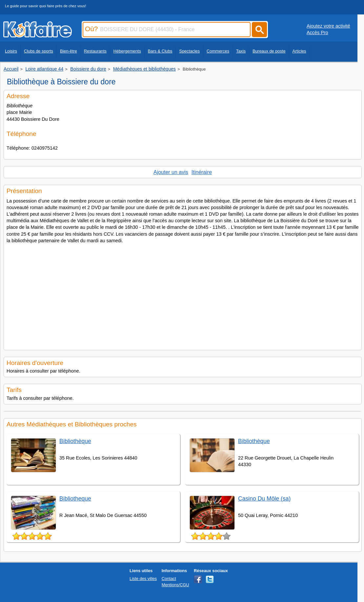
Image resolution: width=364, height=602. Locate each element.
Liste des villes (143, 579)
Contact (169, 579)
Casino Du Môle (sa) (264, 499)
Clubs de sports (39, 51)
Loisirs (11, 51)
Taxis (241, 51)
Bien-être (69, 51)
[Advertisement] (176, 295)
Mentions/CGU (175, 585)
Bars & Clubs (160, 51)
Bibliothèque (75, 441)
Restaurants (95, 51)
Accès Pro (317, 32)
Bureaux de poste (269, 51)
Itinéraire (202, 172)
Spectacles (189, 51)
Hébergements (127, 51)
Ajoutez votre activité (328, 26)
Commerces (218, 51)
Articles (299, 51)
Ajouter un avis (171, 172)
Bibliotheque (75, 499)
